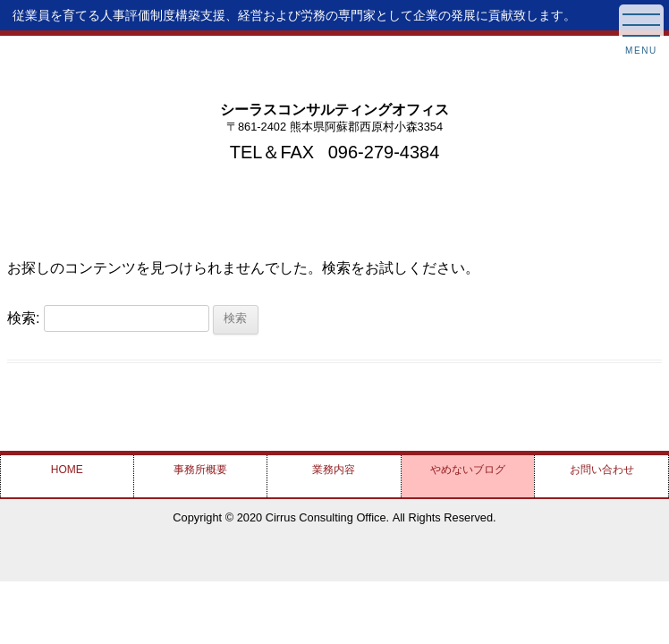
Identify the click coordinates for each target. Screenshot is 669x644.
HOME (67, 470)
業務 (334, 470)
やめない (468, 470)
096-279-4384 (384, 152)
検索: (23, 317)
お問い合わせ (602, 470)
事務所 (200, 470)
